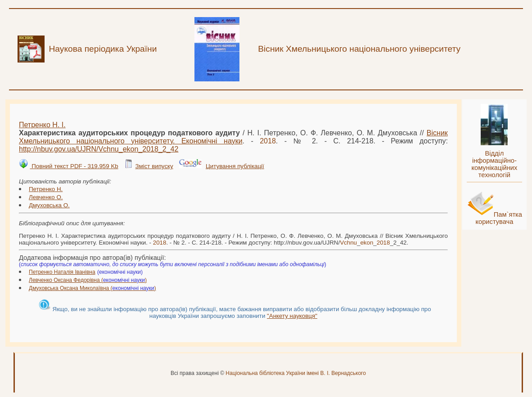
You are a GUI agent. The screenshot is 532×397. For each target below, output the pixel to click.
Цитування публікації (235, 166)
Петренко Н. (46, 189)
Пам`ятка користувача (499, 218)
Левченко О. (46, 197)
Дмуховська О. (49, 205)
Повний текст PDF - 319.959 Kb (74, 166)
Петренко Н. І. (42, 125)
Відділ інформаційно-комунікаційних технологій (494, 164)
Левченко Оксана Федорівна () (88, 280)
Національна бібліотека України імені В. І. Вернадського (296, 373)
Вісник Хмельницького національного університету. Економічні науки (233, 137)
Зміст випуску (154, 166)
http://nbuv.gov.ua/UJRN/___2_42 (99, 149)
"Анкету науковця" (292, 316)
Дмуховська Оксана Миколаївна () (92, 288)
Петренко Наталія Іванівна (62, 272)
